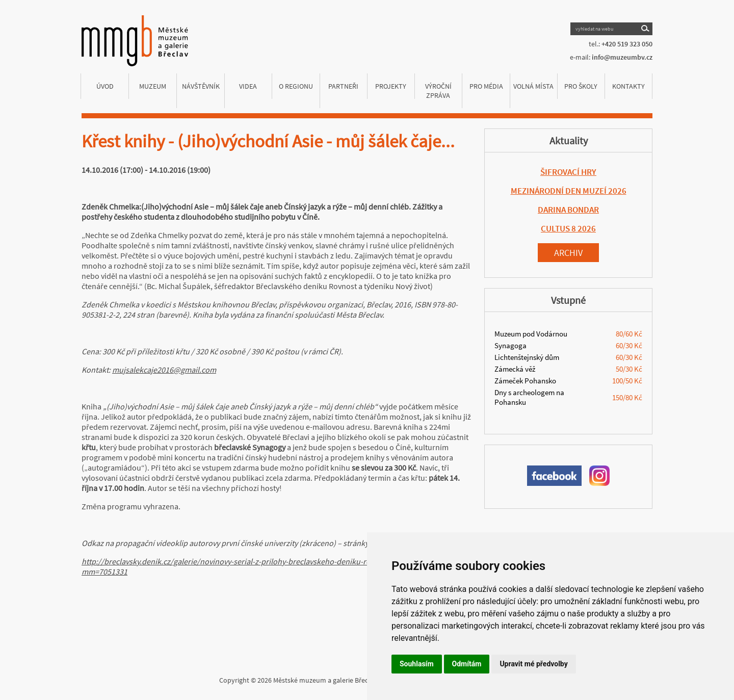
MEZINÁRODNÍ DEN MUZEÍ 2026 (569, 191)
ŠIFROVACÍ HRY (568, 172)
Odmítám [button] (467, 664)
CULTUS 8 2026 (568, 228)
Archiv (568, 253)
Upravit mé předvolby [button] (533, 664)
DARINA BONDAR (568, 210)
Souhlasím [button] (417, 664)
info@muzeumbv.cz (622, 57)
